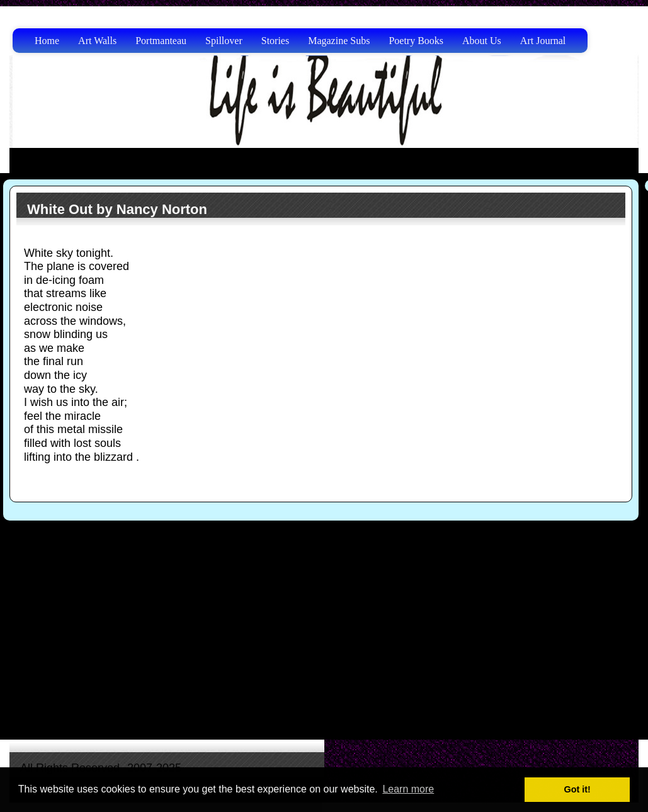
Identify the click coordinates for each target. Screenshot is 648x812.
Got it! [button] (577, 789)
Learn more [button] (408, 789)
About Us (482, 41)
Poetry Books (416, 41)
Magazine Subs (339, 41)
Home (47, 41)
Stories (275, 41)
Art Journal (543, 41)
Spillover (224, 41)
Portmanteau (161, 41)
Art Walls (97, 41)
